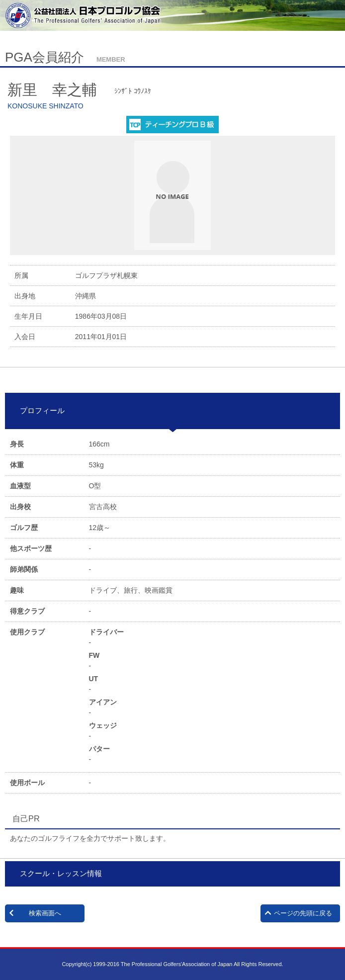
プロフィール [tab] (39, 410)
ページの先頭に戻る (303, 913)
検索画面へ (45, 913)
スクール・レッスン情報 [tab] (57, 873)
